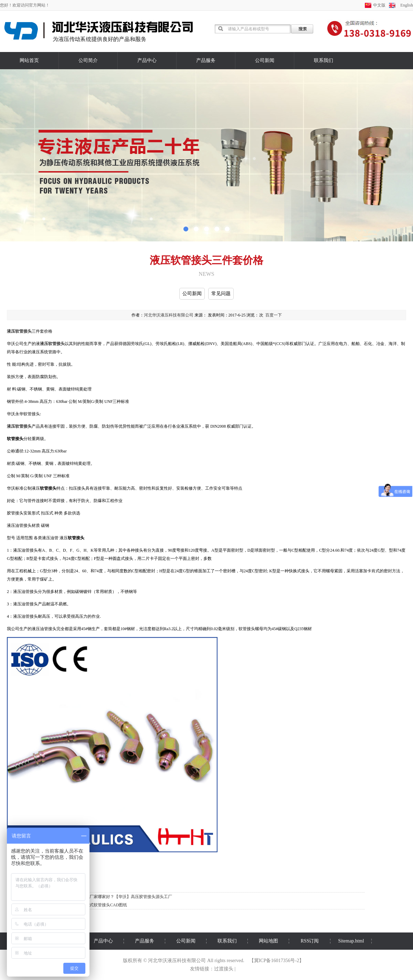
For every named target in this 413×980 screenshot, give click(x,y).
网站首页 (29, 60)
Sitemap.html (351, 941)
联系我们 (324, 60)
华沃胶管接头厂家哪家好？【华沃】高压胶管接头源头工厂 (118, 897)
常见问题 (221, 294)
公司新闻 (265, 60)
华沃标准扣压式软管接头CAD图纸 (96, 905)
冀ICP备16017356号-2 (277, 961)
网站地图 (268, 941)
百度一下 (274, 315)
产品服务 (206, 60)
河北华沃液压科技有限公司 (169, 315)
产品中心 (147, 60)
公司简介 (88, 60)
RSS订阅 (310, 941)
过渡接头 (224, 969)
